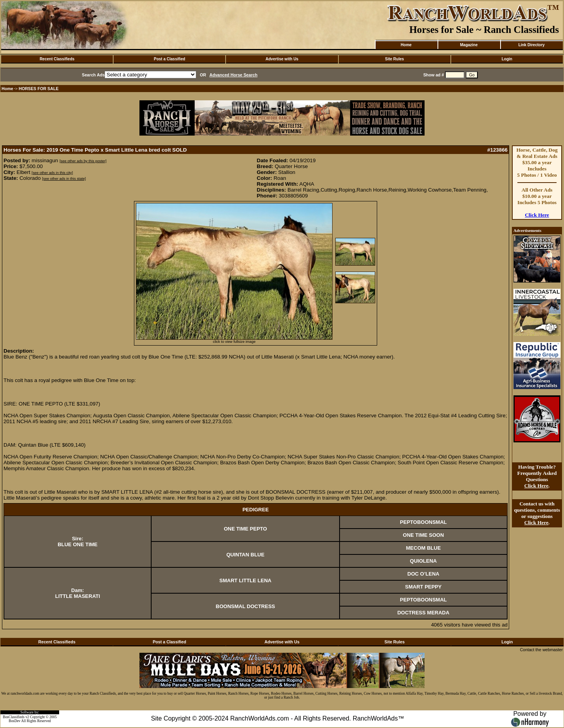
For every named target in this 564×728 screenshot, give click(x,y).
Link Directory (531, 45)
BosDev (14, 721)
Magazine (469, 45)
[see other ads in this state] (64, 179)
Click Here (537, 215)
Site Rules (394, 59)
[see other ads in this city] (52, 173)
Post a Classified (170, 59)
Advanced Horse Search (234, 75)
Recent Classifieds (57, 59)
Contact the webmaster (541, 650)
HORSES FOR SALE (39, 89)
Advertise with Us (282, 59)
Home (406, 45)
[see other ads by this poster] (83, 161)
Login (507, 59)
